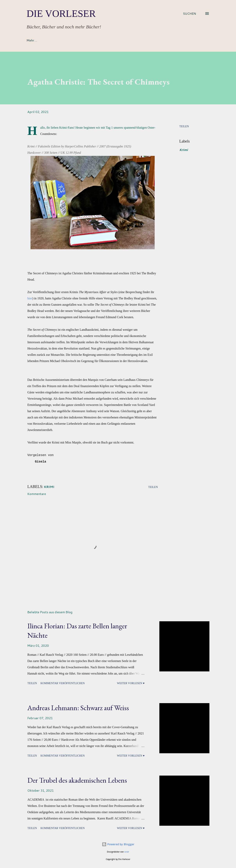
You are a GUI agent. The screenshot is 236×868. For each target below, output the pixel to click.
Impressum (146, 40)
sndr (127, 852)
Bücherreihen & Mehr (111, 40)
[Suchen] (190, 14)
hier (30, 298)
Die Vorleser (61, 14)
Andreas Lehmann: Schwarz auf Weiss (78, 708)
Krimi (184, 150)
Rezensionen (76, 40)
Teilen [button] (184, 126)
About (51, 40)
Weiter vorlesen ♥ (131, 683)
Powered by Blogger (118, 844)
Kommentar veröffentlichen (63, 683)
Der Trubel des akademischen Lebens (77, 780)
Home (31, 40)
